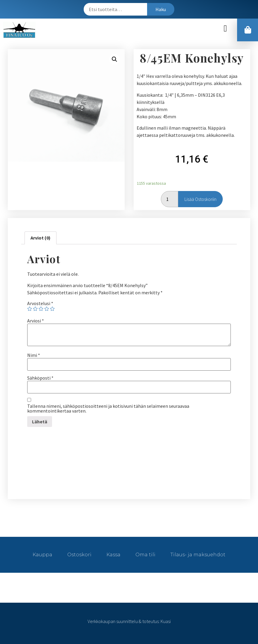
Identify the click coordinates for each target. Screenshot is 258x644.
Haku (161, 9)
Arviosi (36, 321)
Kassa (113, 555)
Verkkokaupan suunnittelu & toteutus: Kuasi (129, 621)
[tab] (41, 238)
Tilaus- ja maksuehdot (198, 555)
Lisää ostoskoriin (200, 199)
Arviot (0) (41, 238)
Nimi (34, 355)
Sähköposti (40, 378)
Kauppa (42, 555)
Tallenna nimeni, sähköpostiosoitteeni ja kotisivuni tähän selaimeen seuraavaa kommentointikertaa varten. (108, 408)
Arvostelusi (40, 303)
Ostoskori (79, 555)
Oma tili (145, 555)
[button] (225, 29)
